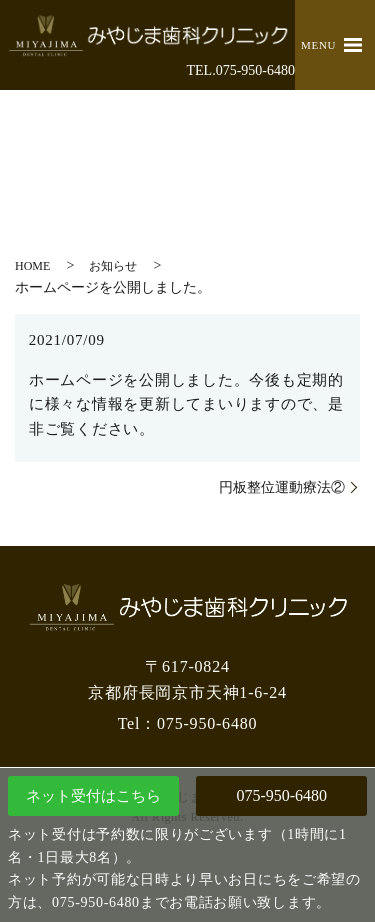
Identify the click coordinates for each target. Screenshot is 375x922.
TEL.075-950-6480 (241, 70)
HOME (32, 266)
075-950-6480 (281, 795)
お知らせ (113, 266)
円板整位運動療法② (282, 487)
